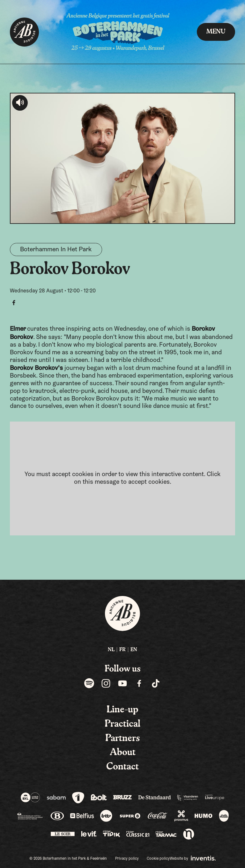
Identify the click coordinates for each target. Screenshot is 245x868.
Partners (123, 739)
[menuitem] (111, 650)
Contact (122, 767)
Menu (216, 32)
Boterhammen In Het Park (56, 250)
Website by (193, 858)
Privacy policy (127, 859)
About (123, 753)
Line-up (122, 710)
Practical (122, 724)
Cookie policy (158, 859)
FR (122, 650)
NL (111, 650)
